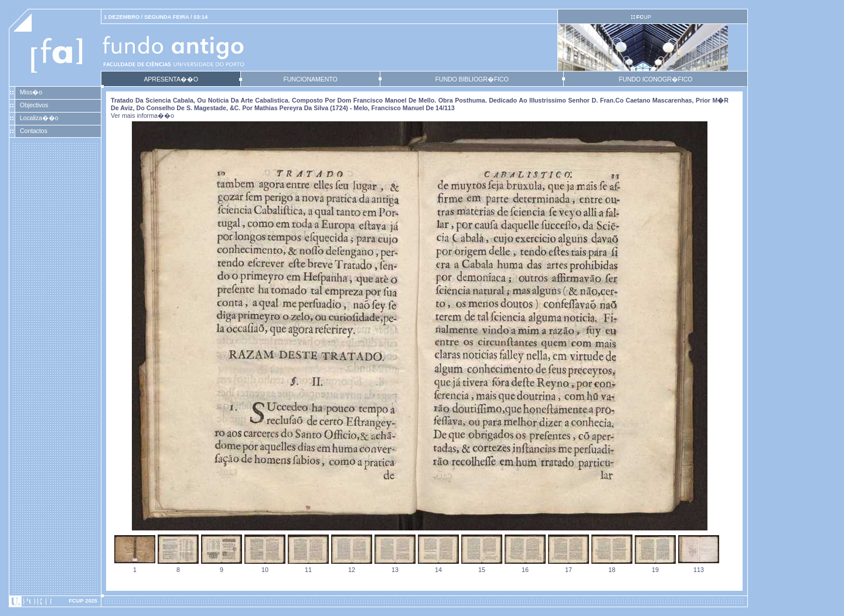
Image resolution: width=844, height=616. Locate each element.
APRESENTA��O (171, 79)
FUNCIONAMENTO (310, 79)
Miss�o (31, 92)
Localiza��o (39, 118)
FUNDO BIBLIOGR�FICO (472, 79)
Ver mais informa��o (142, 115)
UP (643, 17)
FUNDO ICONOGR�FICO (656, 79)
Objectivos (34, 105)
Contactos (34, 131)
